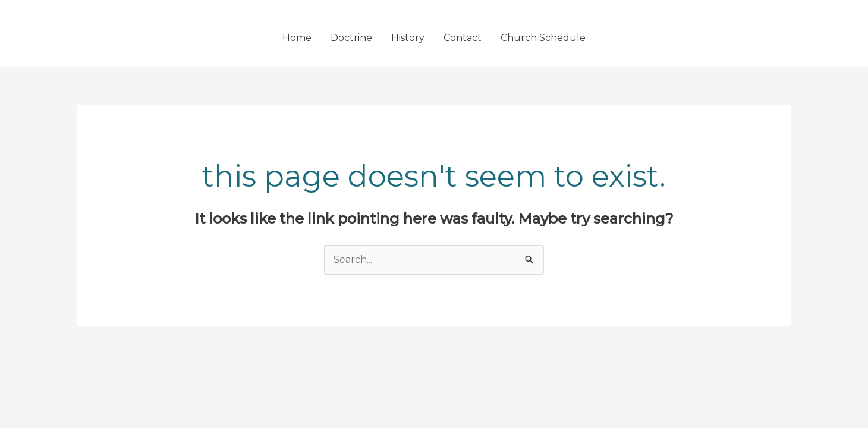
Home (297, 38)
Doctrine (351, 38)
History (408, 38)
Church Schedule (543, 38)
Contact (463, 38)
